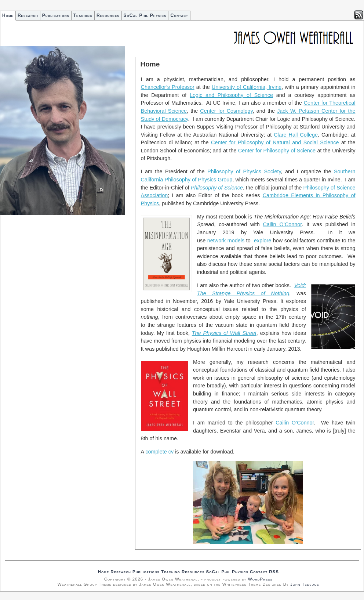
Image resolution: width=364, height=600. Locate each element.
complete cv (159, 452)
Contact (179, 15)
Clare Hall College (296, 135)
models (236, 241)
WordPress (260, 579)
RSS (274, 572)
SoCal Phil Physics (145, 15)
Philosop (314, 188)
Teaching (83, 15)
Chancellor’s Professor (168, 87)
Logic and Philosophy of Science (231, 95)
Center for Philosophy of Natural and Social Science (275, 142)
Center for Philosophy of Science (277, 151)
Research (28, 15)
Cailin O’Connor (283, 224)
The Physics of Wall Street (224, 333)
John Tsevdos (305, 584)
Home (8, 15)
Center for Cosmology (226, 111)
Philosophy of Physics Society (244, 171)
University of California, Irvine (247, 87)
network (216, 241)
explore (263, 241)
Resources (108, 15)
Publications (56, 15)
